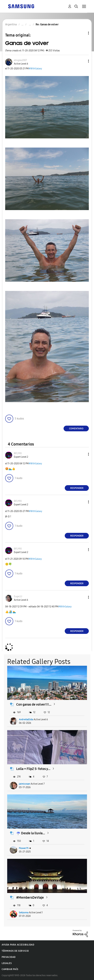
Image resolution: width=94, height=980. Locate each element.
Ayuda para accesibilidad (18, 945)
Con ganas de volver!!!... (34, 704)
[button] (83, 61)
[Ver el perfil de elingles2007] (20, 60)
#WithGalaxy (35, 69)
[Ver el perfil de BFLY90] (18, 453)
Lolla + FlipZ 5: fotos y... (33, 769)
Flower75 (24, 848)
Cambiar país (10, 969)
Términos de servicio (15, 951)
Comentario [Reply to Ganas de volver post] (76, 429)
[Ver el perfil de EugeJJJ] (18, 596)
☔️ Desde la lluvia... (31, 833)
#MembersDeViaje (30, 897)
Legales (7, 963)
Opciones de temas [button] (83, 33)
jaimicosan (25, 784)
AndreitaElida (26, 719)
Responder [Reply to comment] (77, 488)
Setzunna (24, 913)
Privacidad (9, 957)
